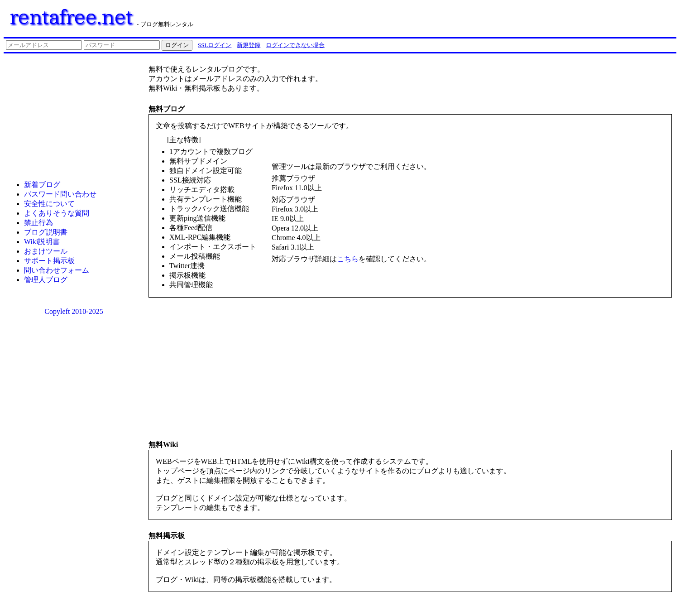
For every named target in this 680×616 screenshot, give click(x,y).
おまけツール (46, 251)
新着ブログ (42, 185)
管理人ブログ (46, 280)
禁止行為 (38, 223)
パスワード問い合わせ (60, 194)
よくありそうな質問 (57, 213)
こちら (348, 259)
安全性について (49, 204)
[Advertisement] (561, 17)
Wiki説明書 (42, 242)
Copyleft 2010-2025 (74, 311)
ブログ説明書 (46, 232)
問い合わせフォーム (57, 270)
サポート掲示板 (49, 261)
